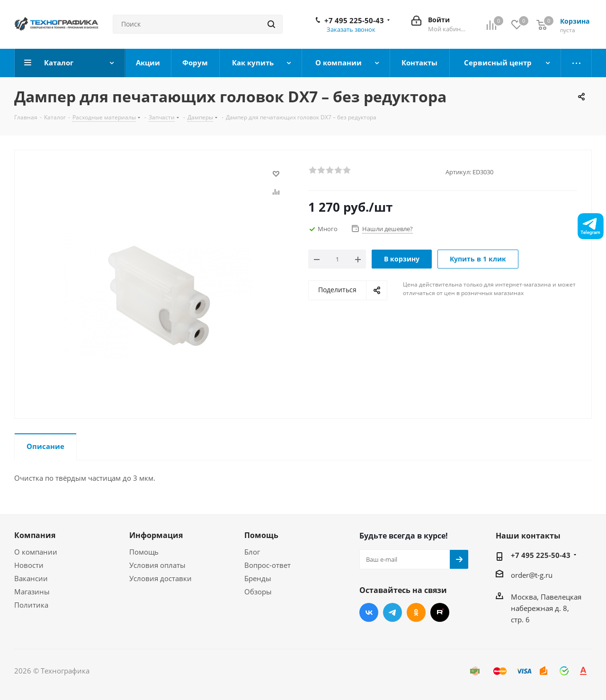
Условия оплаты (157, 565)
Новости (29, 565)
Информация (156, 535)
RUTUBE (440, 612)
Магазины (32, 592)
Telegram (392, 612)
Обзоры (258, 592)
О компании (36, 552)
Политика (31, 605)
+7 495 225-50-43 (354, 20)
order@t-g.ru (532, 575)
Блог (252, 552)
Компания (35, 535)
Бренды (258, 578)
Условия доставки (160, 578)
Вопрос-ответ (267, 565)
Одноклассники (416, 612)
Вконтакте (369, 612)
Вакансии (31, 578)
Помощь (144, 552)
